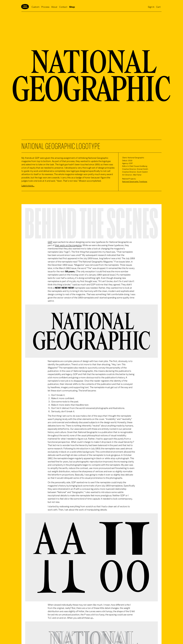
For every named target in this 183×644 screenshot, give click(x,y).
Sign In (151, 7)
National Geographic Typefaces (135, 182)
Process (45, 7)
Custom (35, 7)
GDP (50, 242)
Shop (72, 7)
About (54, 7)
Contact (63, 7)
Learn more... (28, 186)
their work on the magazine (68, 245)
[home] (25, 7)
